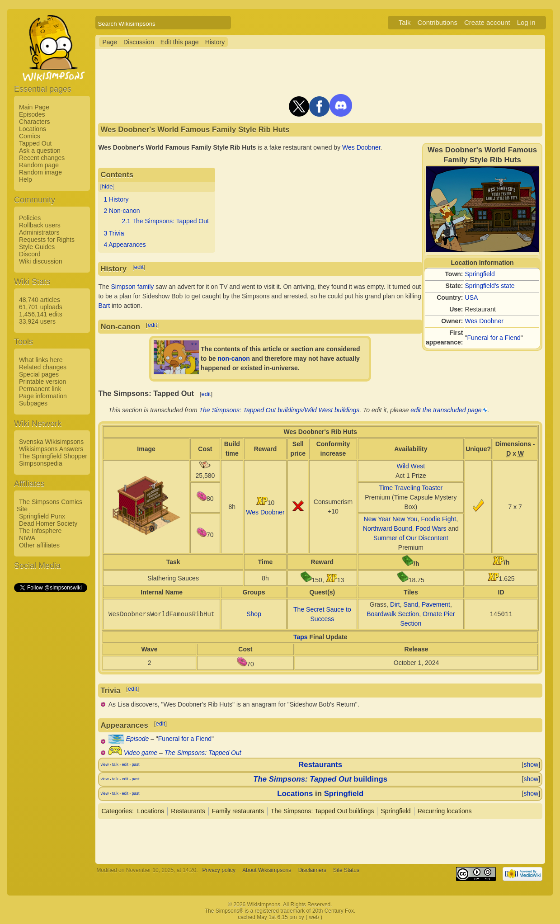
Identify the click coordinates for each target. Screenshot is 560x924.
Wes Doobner (484, 321)
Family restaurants (238, 811)
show (531, 764)
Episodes (32, 114)
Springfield (480, 274)
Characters (34, 122)
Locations (33, 129)
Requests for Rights (47, 240)
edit (139, 267)
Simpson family (132, 287)
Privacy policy (219, 870)
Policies (30, 218)
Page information (43, 396)
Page (110, 42)
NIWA (27, 538)
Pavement (436, 604)
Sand (411, 604)
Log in (526, 22)
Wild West (411, 466)
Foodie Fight (438, 519)
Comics (30, 136)
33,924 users (37, 321)
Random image (40, 172)
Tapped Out (35, 143)
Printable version (42, 382)
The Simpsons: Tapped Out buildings (322, 811)
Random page (39, 165)
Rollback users (40, 225)
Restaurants (320, 765)
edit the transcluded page (446, 410)
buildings (320, 779)
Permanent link (40, 389)
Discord (30, 254)
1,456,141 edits (41, 314)
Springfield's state (490, 286)
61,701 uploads (41, 307)
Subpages (33, 403)
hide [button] (107, 186)
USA (472, 297)
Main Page (34, 107)
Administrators (39, 232)
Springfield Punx (42, 516)
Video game (141, 753)
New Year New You (391, 519)
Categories (117, 811)
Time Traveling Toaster (411, 488)
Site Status (346, 870)
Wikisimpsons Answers (51, 449)
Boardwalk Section (393, 614)
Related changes (43, 367)
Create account (487, 22)
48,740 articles (40, 300)
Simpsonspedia (41, 463)
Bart (104, 306)
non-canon (234, 358)
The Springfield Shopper (53, 456)
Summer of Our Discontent (411, 538)
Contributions (438, 22)
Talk (405, 22)
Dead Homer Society (48, 523)
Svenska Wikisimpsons (51, 442)
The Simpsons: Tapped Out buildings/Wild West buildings (280, 410)
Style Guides (37, 247)
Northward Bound (388, 528)
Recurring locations (445, 811)
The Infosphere (40, 531)
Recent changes (42, 158)
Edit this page (180, 42)
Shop (254, 614)
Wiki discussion (41, 261)
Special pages (39, 374)
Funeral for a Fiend (494, 338)
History (215, 42)
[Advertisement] (50, 729)
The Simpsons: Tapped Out (203, 753)
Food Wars (431, 528)
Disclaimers (312, 870)
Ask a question (40, 151)
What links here (41, 360)
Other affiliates (39, 545)
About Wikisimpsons (267, 870)
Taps (301, 637)
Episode (138, 739)
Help (26, 179)
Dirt (395, 604)
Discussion (139, 42)
